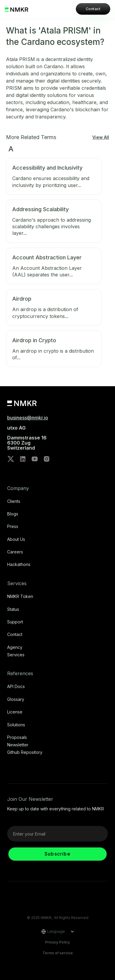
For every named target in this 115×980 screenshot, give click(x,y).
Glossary (16, 699)
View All (101, 137)
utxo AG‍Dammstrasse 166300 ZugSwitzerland (27, 438)
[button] (56, 932)
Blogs (13, 514)
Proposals (17, 737)
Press (13, 526)
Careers (15, 552)
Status (13, 609)
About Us (16, 539)
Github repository (25, 752)
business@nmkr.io (28, 418)
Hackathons (19, 564)
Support (15, 622)
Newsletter (18, 745)
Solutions (16, 725)
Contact (93, 9)
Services (16, 655)
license (15, 712)
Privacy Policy (57, 942)
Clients (14, 501)
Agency (15, 647)
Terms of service (58, 953)
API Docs (16, 687)
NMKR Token (20, 596)
